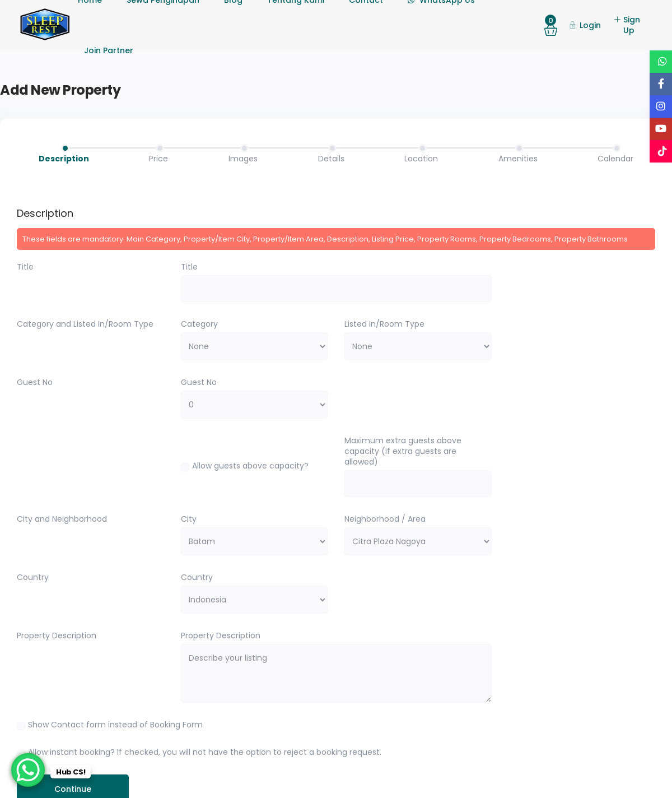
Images (243, 159)
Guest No (35, 382)
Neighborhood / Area (385, 519)
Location (421, 159)
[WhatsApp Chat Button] (28, 770)
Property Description (57, 636)
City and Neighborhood (62, 519)
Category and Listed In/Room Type (85, 324)
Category (199, 324)
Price (158, 159)
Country (33, 577)
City (189, 519)
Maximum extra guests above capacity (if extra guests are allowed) (403, 451)
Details (331, 159)
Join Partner (109, 50)
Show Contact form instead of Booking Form (115, 725)
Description (64, 159)
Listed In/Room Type (384, 324)
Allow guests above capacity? (250, 466)
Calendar (615, 159)
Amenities (518, 159)
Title (25, 267)
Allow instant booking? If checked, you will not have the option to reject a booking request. (205, 752)
